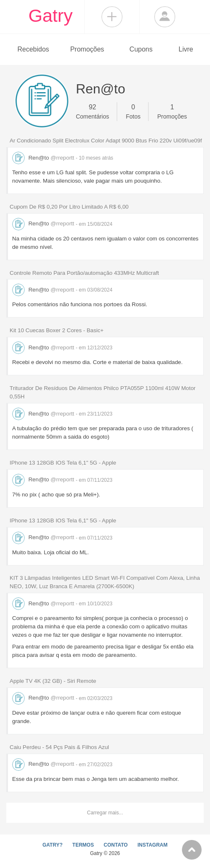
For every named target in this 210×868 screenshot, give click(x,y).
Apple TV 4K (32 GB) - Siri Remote (53, 681)
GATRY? (52, 845)
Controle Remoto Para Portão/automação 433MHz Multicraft (84, 273)
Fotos (133, 111)
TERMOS (83, 845)
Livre (186, 49)
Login (165, 17)
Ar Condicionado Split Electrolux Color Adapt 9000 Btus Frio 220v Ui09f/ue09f (106, 141)
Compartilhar (112, 17)
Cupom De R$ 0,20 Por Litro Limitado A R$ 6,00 (69, 207)
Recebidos (33, 49)
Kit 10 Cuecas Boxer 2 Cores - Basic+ (57, 330)
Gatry (51, 15)
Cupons (141, 49)
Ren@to (44, 158)
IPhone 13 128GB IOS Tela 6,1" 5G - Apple (63, 463)
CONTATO (115, 845)
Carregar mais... (105, 813)
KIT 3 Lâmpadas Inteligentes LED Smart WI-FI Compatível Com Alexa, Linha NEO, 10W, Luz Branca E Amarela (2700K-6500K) (105, 582)
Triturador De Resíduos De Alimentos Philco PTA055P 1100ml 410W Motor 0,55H (103, 392)
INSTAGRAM (153, 845)
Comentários (92, 111)
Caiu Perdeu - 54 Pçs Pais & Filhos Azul (59, 747)
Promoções (87, 49)
